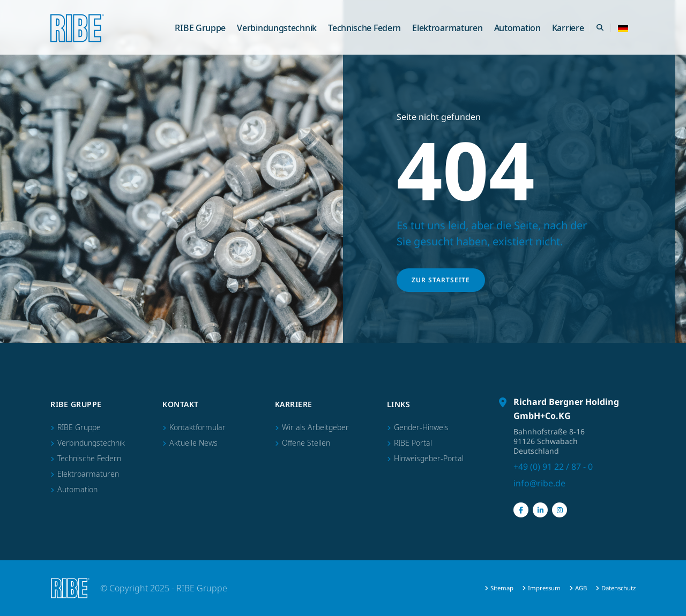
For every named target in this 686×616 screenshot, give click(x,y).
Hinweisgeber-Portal (429, 458)
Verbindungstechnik (277, 28)
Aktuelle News (193, 443)
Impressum (544, 588)
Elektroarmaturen (447, 28)
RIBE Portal (413, 443)
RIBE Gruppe (200, 28)
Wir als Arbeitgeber (315, 427)
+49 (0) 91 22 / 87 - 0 (553, 467)
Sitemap (502, 588)
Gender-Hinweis (421, 427)
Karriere (568, 28)
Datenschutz (618, 588)
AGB (581, 588)
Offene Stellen (306, 443)
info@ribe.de (539, 483)
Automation (517, 28)
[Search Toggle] (600, 28)
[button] (623, 28)
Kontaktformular (197, 427)
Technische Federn (364, 28)
